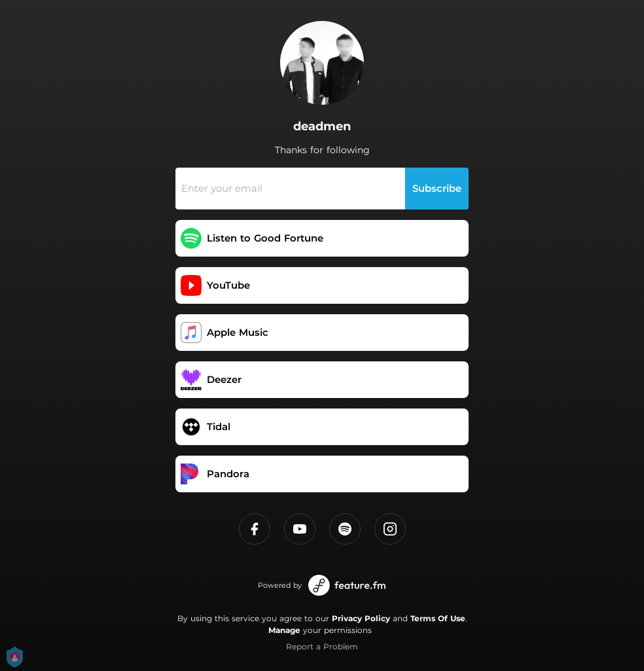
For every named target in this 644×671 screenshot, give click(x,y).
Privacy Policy (361, 618)
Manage (284, 630)
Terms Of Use (438, 618)
